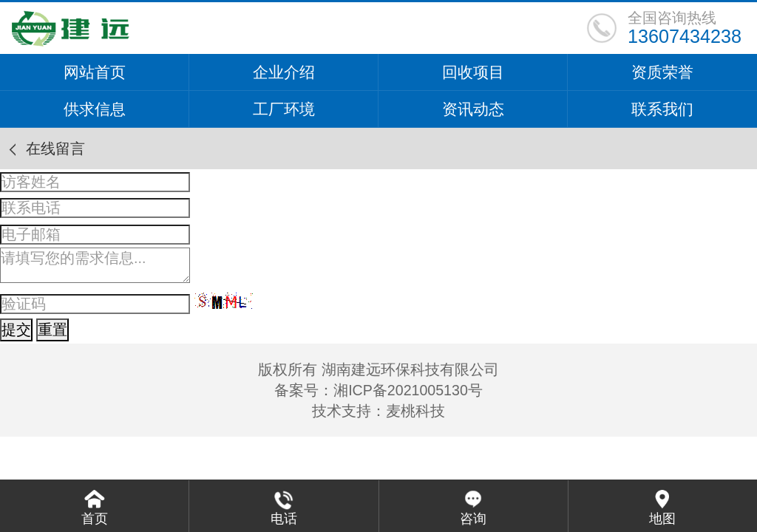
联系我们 (662, 109)
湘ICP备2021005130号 (408, 390)
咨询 (473, 519)
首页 (95, 519)
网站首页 (95, 72)
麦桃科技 (415, 411)
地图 (662, 519)
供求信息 (95, 109)
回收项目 (473, 72)
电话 (284, 519)
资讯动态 (473, 109)
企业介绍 (284, 72)
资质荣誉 (662, 72)
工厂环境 (284, 109)
